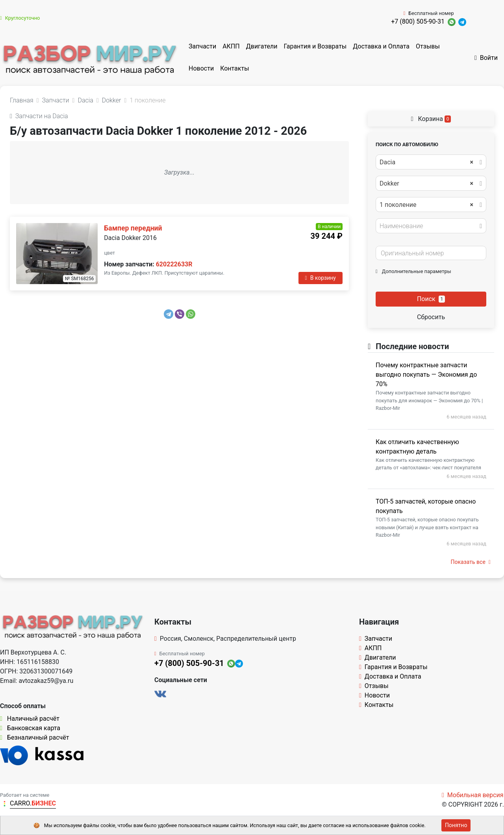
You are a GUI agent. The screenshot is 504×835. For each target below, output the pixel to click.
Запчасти (202, 46)
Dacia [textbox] (426, 162)
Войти (486, 58)
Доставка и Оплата (381, 46)
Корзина (431, 119)
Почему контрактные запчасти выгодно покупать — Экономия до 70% (426, 375)
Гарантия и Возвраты (315, 46)
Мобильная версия (473, 795)
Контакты (234, 68)
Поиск (431, 299)
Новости (201, 68)
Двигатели (262, 46)
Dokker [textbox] (426, 184)
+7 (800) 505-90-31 (418, 21)
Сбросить (431, 317)
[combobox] (431, 162)
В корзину (321, 278)
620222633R (174, 264)
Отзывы (428, 46)
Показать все (471, 562)
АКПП (231, 46)
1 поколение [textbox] (426, 205)
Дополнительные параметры (413, 271)
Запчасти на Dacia (39, 116)
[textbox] (429, 226)
